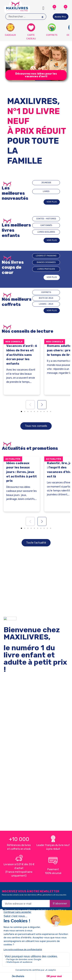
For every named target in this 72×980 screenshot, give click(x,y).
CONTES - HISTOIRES (46, 219)
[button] (36, 75)
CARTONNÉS (46, 225)
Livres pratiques (46, 269)
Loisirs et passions (46, 256)
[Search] (42, 17)
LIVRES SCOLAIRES (46, 232)
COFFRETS (46, 292)
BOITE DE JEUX (46, 298)
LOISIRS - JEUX (46, 304)
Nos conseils (14, 342)
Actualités (13, 459)
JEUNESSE (46, 183)
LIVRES (46, 191)
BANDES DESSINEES (46, 262)
